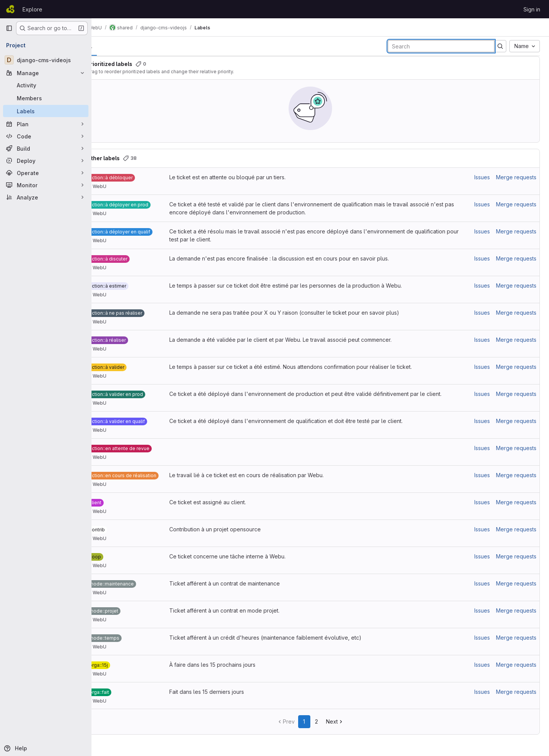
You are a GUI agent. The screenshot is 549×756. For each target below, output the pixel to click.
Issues (482, 177)
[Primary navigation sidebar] (9, 28)
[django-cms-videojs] (46, 60)
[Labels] (46, 111)
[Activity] (46, 85)
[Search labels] (441, 46)
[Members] (46, 98)
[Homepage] (10, 9)
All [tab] (109, 46)
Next (345, 721)
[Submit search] (500, 46)
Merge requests (516, 177)
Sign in (532, 9)
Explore (32, 9)
